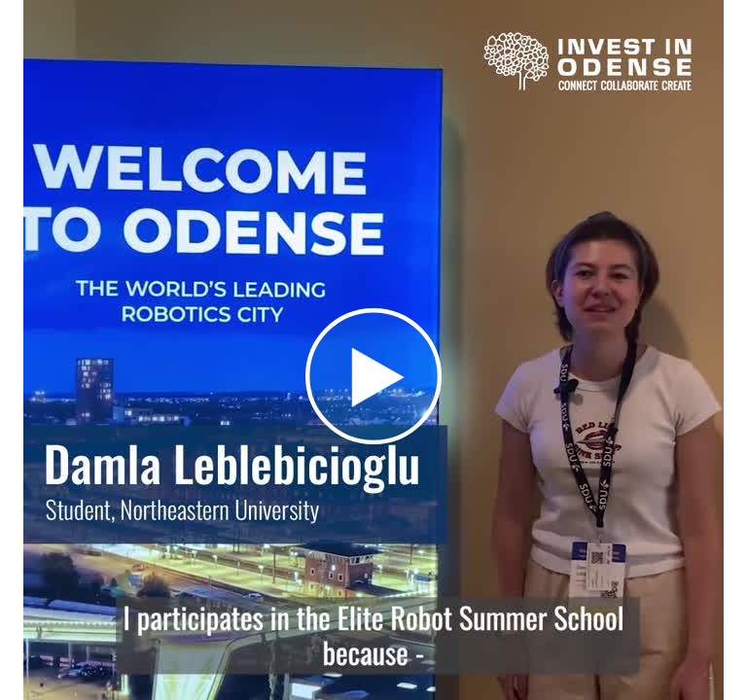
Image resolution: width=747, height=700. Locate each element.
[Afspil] (373, 439)
